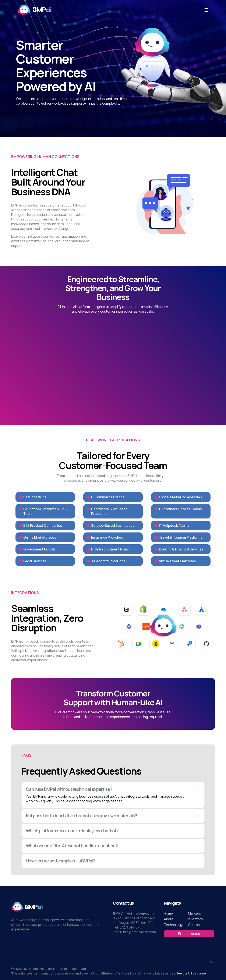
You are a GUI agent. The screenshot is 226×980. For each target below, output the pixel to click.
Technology (173, 925)
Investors (195, 919)
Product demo (189, 934)
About (169, 919)
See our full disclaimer (192, 973)
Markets (195, 913)
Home (168, 913)
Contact (195, 925)
